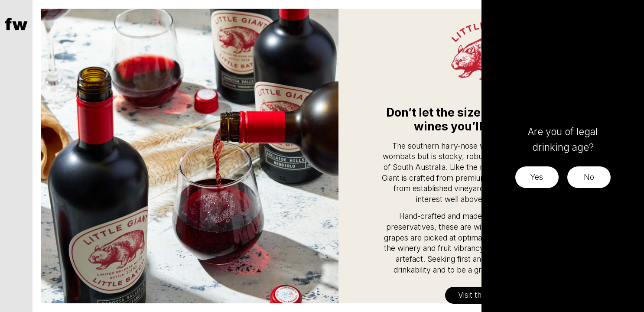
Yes (537, 177)
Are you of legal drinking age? (563, 139)
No (589, 177)
